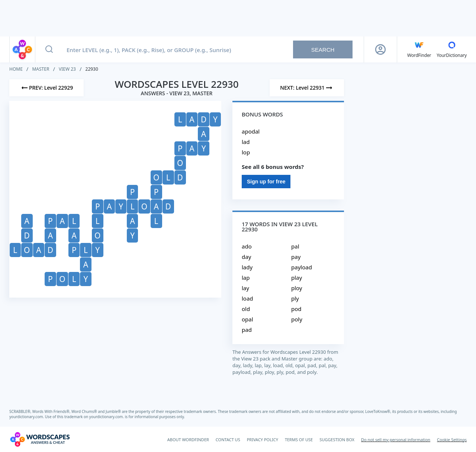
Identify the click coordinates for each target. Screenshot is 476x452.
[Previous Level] (46, 88)
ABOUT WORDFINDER (188, 440)
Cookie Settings (452, 440)
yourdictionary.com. (27, 417)
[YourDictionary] (452, 49)
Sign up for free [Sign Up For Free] (266, 182)
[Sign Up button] (380, 49)
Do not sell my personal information (396, 440)
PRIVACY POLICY (263, 440)
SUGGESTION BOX (337, 440)
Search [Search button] (323, 50)
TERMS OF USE (299, 440)
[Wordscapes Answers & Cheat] (40, 439)
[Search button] (49, 49)
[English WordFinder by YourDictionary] (419, 49)
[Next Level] (307, 88)
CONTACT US (228, 440)
